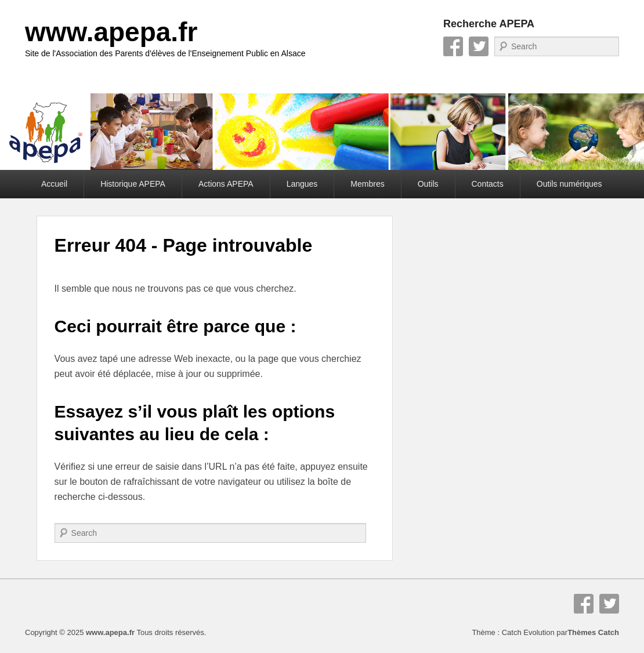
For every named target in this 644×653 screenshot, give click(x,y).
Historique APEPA (133, 184)
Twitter (479, 46)
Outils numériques (569, 184)
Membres (367, 184)
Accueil (54, 184)
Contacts (488, 184)
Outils (428, 184)
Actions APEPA (226, 184)
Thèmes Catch (593, 632)
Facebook (453, 46)
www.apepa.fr (111, 32)
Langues (302, 184)
